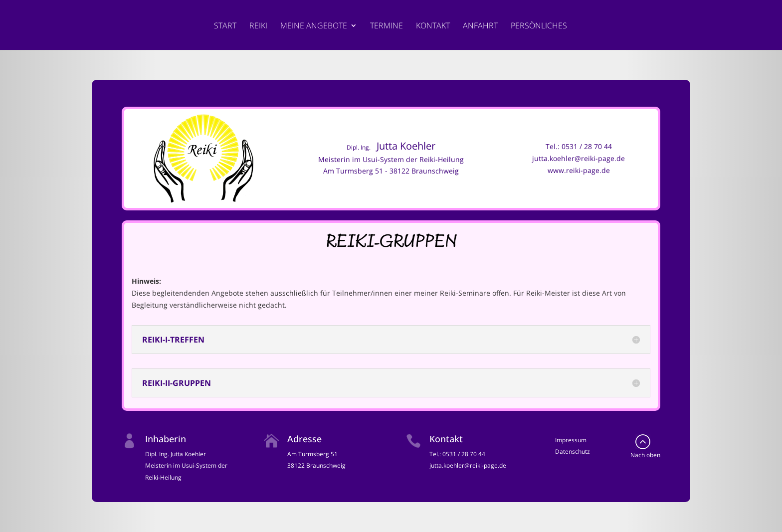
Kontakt (433, 26)
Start (225, 26)
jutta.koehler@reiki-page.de (579, 158)
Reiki (258, 26)
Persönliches (539, 26)
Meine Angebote (314, 26)
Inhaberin (166, 439)
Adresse (304, 439)
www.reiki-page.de (579, 170)
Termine (387, 26)
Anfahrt (480, 26)
